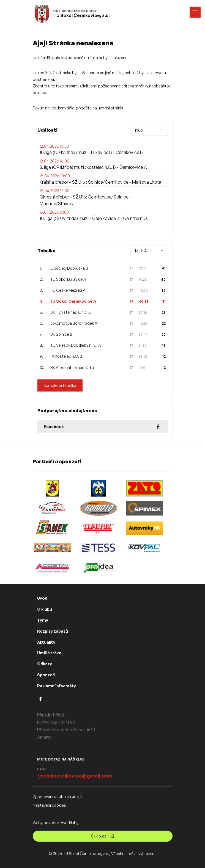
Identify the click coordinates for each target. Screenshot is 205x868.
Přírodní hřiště (51, 715)
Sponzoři (46, 675)
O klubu (45, 609)
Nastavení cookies (49, 805)
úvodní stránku (111, 108)
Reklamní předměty (57, 686)
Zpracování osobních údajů (57, 796)
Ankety (44, 737)
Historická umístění (56, 722)
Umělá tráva (49, 653)
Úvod (42, 598)
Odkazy (45, 664)
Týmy (43, 620)
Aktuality (46, 642)
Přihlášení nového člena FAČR (66, 730)
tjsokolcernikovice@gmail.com (75, 776)
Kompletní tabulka (60, 385)
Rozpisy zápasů (53, 631)
